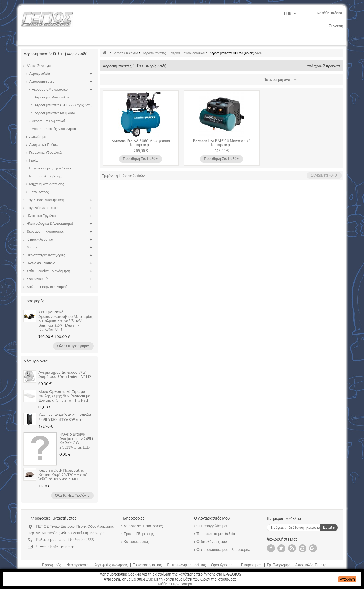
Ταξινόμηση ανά (277, 80)
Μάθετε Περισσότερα (175, 584)
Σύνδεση (336, 26)
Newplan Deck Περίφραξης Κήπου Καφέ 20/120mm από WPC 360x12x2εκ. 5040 (63, 475)
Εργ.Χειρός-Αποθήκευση (45, 200)
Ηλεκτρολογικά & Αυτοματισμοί (49, 224)
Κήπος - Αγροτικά (39, 40)
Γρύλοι (34, 160)
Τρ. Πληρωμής (279, 565)
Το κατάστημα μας (148, 565)
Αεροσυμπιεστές (41, 81)
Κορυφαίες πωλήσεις (111, 565)
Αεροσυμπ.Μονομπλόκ (51, 97)
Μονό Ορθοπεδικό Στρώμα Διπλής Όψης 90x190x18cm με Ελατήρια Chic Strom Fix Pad (64, 396)
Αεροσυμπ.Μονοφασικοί (50, 89)
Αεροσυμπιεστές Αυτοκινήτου (54, 129)
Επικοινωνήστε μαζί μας (187, 565)
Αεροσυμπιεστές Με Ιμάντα (54, 113)
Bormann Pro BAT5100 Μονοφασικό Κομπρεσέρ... (222, 143)
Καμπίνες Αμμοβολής (45, 176)
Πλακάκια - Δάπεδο (41, 263)
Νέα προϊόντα (36, 361)
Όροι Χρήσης (222, 565)
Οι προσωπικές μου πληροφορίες (223, 550)
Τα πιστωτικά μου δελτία (216, 534)
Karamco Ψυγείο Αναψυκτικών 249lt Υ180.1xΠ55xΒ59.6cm (65, 417)
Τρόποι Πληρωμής (139, 534)
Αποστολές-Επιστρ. (311, 565)
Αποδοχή (347, 579)
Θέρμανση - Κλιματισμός (45, 231)
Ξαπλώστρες (39, 192)
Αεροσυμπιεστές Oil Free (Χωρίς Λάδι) (63, 105)
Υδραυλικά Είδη (38, 279)
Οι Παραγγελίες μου (212, 526)
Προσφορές (34, 300)
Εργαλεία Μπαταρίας (85, 40)
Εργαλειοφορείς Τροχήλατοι (50, 168)
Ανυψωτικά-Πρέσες (43, 145)
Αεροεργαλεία (39, 74)
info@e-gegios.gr (61, 546)
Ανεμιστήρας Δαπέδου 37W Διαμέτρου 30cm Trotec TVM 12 (65, 375)
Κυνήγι (226, 40)
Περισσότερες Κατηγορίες (45, 255)
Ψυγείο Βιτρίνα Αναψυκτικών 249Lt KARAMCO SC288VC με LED (76, 441)
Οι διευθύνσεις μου (212, 542)
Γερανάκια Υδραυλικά (45, 153)
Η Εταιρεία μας (250, 565)
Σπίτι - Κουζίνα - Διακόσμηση (48, 271)
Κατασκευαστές (136, 542)
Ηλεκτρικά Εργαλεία (132, 40)
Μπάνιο (32, 247)
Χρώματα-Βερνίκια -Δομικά (185, 40)
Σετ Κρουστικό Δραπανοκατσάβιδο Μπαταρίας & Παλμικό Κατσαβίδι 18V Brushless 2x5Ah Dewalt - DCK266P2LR (66, 321)
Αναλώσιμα (37, 137)
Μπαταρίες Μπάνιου (260, 40)
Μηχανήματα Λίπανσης (46, 184)
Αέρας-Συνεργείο (39, 66)
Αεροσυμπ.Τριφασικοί (48, 121)
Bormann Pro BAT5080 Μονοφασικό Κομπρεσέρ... (141, 143)
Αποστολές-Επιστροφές (143, 526)
